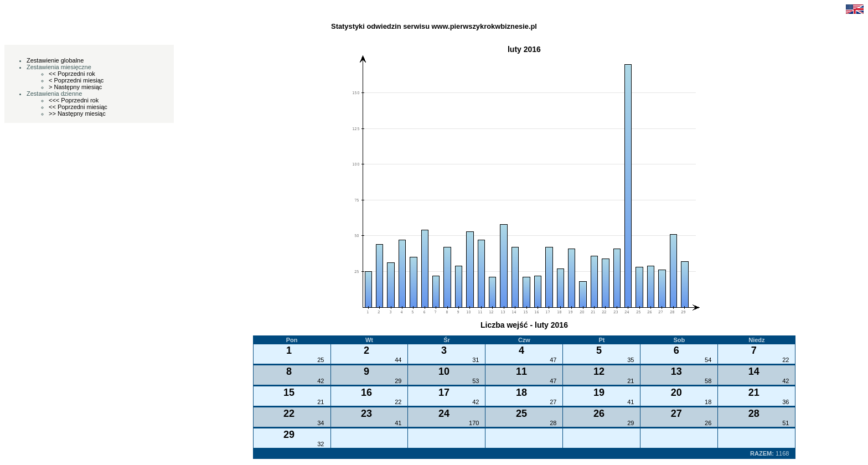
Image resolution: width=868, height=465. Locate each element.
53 (476, 381)
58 (708, 381)
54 (708, 360)
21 (631, 381)
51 (786, 423)
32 (321, 444)
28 (553, 423)
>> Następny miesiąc (77, 113)
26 (708, 423)
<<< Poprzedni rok (74, 100)
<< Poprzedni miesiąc (78, 107)
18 (708, 402)
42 (321, 381)
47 (553, 360)
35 (631, 360)
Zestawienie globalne (55, 60)
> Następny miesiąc (75, 87)
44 (398, 360)
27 (553, 402)
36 (786, 402)
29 (398, 381)
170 (474, 423)
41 (631, 402)
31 (476, 360)
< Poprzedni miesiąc (76, 80)
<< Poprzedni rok (72, 74)
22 (786, 360)
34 (321, 423)
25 (321, 360)
